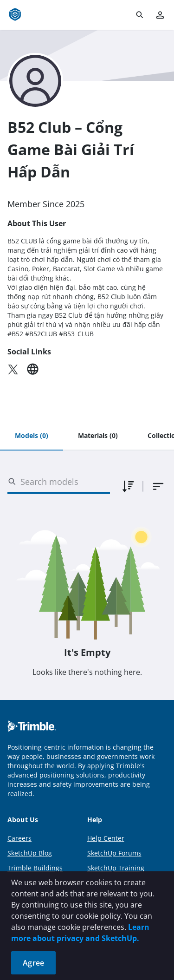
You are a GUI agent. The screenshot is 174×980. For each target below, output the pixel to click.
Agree (33, 963)
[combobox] (158, 486)
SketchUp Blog (30, 853)
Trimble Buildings (35, 868)
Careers (19, 838)
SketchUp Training (116, 868)
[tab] (32, 436)
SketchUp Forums (114, 853)
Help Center (106, 838)
